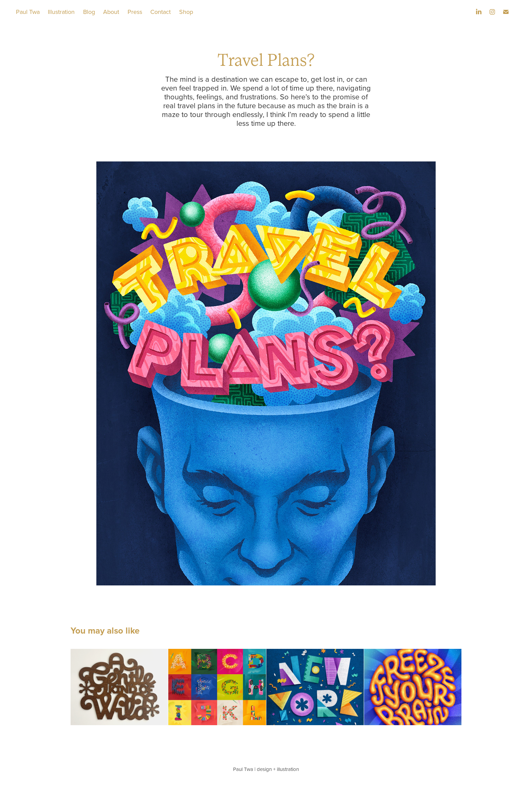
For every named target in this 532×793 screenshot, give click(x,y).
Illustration (61, 12)
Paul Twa (28, 12)
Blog (89, 12)
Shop (186, 12)
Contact (160, 12)
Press (135, 12)
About (111, 12)
